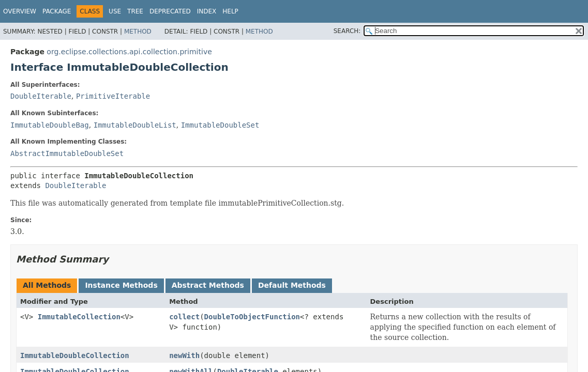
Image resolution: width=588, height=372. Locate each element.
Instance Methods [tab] (121, 285)
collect (184, 317)
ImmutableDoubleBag (50, 125)
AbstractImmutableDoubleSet (67, 153)
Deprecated (170, 11)
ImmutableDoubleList (135, 125)
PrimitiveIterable (113, 96)
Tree (135, 11)
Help (230, 11)
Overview (20, 11)
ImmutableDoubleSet (220, 125)
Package (57, 11)
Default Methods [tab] (292, 285)
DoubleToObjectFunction (252, 317)
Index (207, 11)
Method (138, 32)
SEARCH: (347, 31)
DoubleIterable (41, 96)
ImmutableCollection (79, 317)
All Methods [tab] (47, 285)
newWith (184, 355)
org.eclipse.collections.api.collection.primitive (129, 52)
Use (115, 11)
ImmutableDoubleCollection (75, 355)
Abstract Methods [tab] (208, 285)
